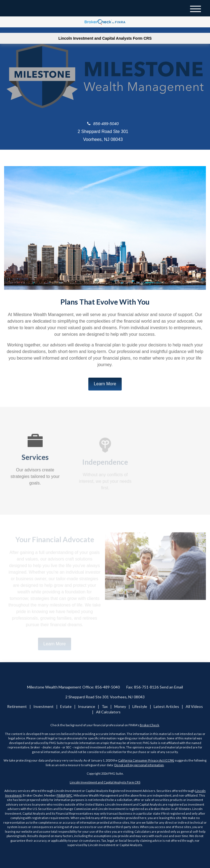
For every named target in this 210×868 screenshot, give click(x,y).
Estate (66, 706)
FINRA (61, 795)
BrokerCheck (149, 725)
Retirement (17, 706)
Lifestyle (140, 706)
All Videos (194, 706)
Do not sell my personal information (139, 765)
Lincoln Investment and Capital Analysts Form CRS (105, 38)
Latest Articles (166, 706)
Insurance (87, 706)
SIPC (69, 795)
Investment (43, 706)
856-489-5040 (103, 124)
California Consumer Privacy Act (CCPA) (146, 760)
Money (120, 706)
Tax (105, 706)
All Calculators (108, 712)
